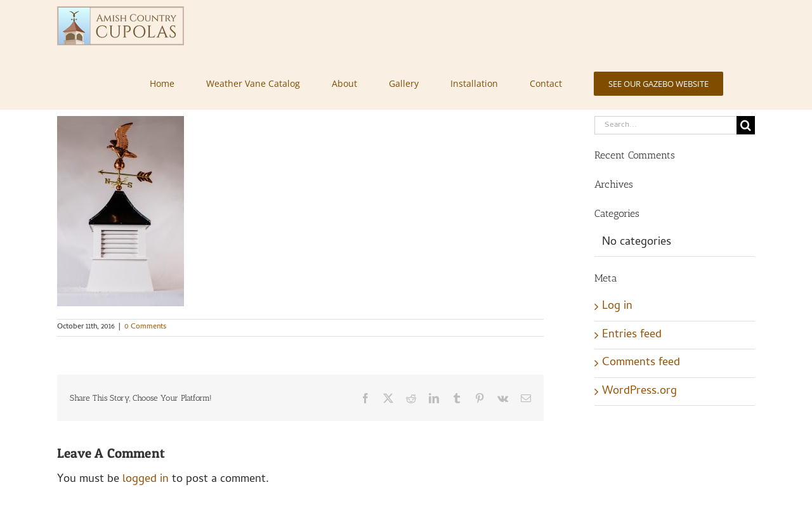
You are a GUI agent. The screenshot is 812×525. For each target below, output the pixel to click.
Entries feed (632, 335)
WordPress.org (639, 392)
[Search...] (665, 125)
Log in (617, 307)
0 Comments (146, 327)
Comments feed (641, 363)
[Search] (746, 125)
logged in (146, 480)
